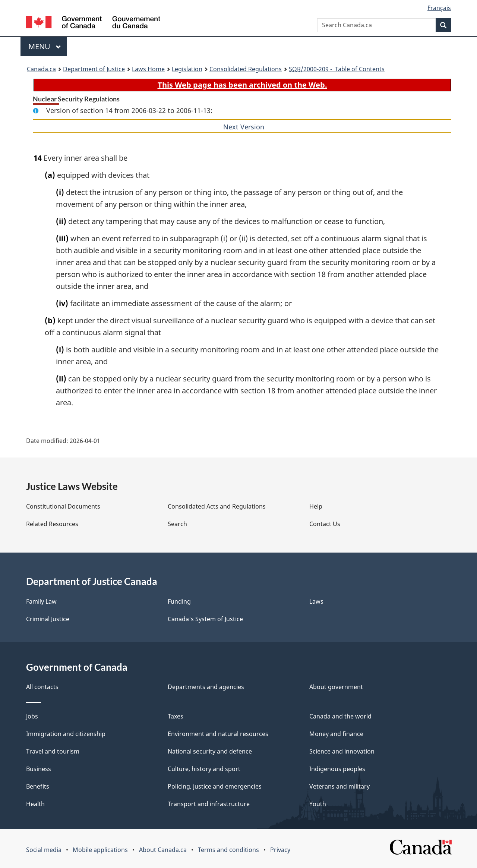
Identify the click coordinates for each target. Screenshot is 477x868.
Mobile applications (100, 850)
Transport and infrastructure (209, 804)
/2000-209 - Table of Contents (337, 69)
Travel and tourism (53, 751)
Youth (318, 804)
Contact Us (325, 524)
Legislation (187, 69)
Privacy (280, 850)
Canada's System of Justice (205, 619)
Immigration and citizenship (66, 734)
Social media (44, 850)
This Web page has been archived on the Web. (242, 85)
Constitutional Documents (63, 506)
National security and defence (210, 751)
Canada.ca (41, 69)
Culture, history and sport (204, 769)
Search (177, 524)
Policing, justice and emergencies (215, 786)
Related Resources (52, 524)
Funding (179, 601)
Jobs (32, 716)
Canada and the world (340, 716)
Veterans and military (339, 786)
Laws (316, 601)
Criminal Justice (48, 619)
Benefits (38, 786)
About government (336, 687)
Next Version (244, 127)
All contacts (42, 687)
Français (439, 8)
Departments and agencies (206, 687)
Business (39, 769)
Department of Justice (94, 69)
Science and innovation (342, 751)
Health (35, 804)
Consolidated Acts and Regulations (217, 506)
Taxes (176, 716)
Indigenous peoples (337, 769)
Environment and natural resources (218, 734)
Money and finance (336, 734)
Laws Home (148, 69)
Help (316, 506)
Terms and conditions (228, 850)
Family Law (41, 601)
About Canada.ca (163, 850)
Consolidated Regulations (246, 69)
